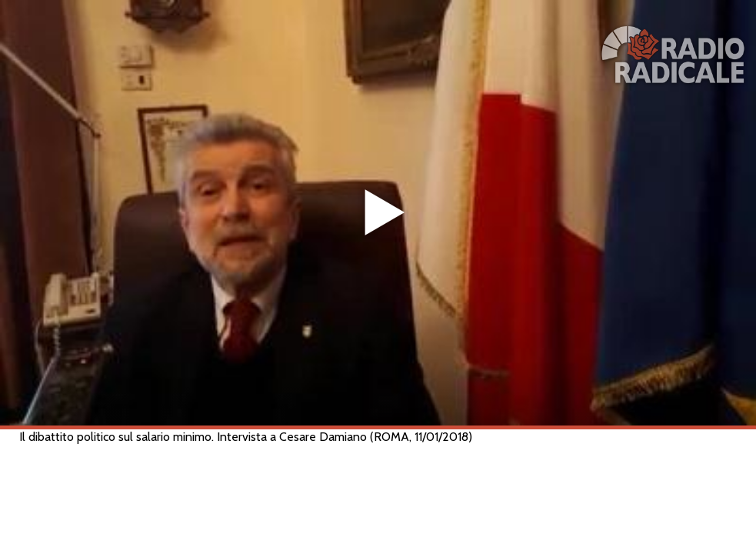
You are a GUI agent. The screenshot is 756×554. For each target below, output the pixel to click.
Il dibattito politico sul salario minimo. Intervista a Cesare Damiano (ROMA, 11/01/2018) (246, 437)
